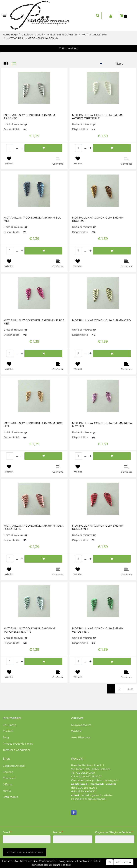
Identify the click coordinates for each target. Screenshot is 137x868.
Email (7, 832)
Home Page (10, 35)
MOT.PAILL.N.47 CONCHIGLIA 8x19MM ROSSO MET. (98, 527)
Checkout (9, 778)
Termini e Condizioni (16, 750)
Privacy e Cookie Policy (18, 744)
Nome (58, 832)
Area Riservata (81, 737)
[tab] (8, 64)
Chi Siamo (9, 725)
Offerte (7, 784)
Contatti (8, 731)
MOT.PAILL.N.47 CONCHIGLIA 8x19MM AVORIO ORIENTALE (98, 117)
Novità (7, 791)
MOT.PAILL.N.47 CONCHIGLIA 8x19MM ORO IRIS (33, 425)
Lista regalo (10, 797)
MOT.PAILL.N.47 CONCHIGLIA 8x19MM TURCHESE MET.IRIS (29, 630)
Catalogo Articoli (32, 35)
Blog (6, 737)
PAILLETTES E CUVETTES (62, 35)
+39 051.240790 (85, 773)
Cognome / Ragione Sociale (114, 832)
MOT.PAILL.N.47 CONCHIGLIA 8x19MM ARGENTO (29, 117)
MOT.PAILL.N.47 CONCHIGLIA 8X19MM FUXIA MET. (34, 322)
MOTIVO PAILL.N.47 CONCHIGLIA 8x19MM (33, 38)
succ (130, 689)
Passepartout (84, 866)
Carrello (8, 772)
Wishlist (76, 731)
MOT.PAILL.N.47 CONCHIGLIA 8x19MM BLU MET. (32, 219)
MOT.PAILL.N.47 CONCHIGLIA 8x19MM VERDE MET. (98, 630)
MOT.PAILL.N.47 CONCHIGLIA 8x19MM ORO (101, 320)
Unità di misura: (13, 124)
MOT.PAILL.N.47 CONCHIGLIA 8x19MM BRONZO (98, 219)
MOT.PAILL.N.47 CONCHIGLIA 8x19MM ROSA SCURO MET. (34, 527)
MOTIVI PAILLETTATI (94, 35)
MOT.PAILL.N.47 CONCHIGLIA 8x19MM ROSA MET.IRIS (102, 425)
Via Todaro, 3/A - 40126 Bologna (91, 769)
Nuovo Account (81, 725)
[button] (98, 15)
